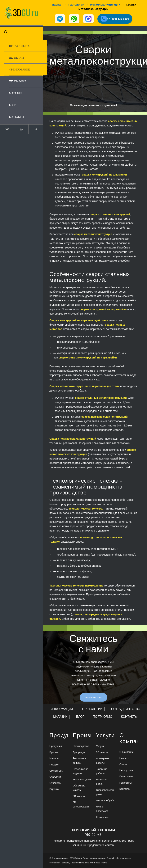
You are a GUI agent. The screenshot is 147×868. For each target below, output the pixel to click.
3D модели (79, 796)
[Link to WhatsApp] (20, 128)
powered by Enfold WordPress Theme (89, 863)
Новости (124, 758)
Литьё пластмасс (102, 809)
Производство (81, 746)
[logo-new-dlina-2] (20, 12)
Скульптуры (56, 771)
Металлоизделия (82, 780)
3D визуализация (81, 805)
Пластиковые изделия (80, 771)
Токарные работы (102, 771)
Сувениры (55, 783)
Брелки (53, 753)
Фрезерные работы (103, 761)
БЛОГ (80, 717)
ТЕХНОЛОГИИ (92, 709)
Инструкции (126, 771)
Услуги (100, 746)
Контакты (125, 789)
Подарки (54, 765)
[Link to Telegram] (33, 128)
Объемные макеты (79, 788)
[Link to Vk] (7, 128)
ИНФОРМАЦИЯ (62, 709)
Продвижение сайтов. (101, 845)
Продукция (56, 746)
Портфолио (126, 777)
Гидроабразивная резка (105, 792)
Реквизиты (126, 783)
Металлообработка (105, 801)
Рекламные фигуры (79, 761)
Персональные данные (94, 858)
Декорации (79, 753)
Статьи (123, 765)
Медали (54, 759)
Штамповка (103, 817)
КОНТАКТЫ (129, 717)
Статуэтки (55, 777)
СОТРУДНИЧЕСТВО (126, 709)
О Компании (126, 752)
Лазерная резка (102, 782)
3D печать (102, 753)
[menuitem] (24, 44)
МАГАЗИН (60, 717)
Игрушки (54, 789)
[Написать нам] (93, 698)
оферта (65, 863)
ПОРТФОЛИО (103, 717)
